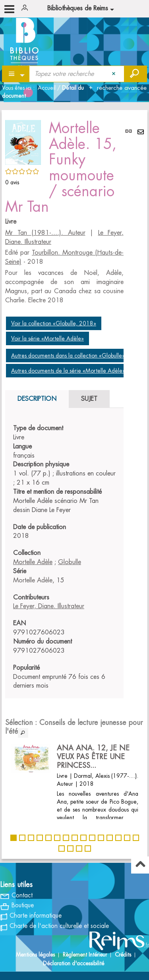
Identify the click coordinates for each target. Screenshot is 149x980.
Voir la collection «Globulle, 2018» (54, 323)
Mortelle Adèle (33, 562)
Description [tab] (37, 399)
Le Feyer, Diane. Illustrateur (49, 606)
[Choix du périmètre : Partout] (16, 74)
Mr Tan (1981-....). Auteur (45, 233)
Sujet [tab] (89, 399)
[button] (23, 141)
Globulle (70, 562)
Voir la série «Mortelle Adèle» (47, 338)
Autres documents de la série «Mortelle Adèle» (68, 371)
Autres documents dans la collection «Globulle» (68, 356)
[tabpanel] (64, 557)
